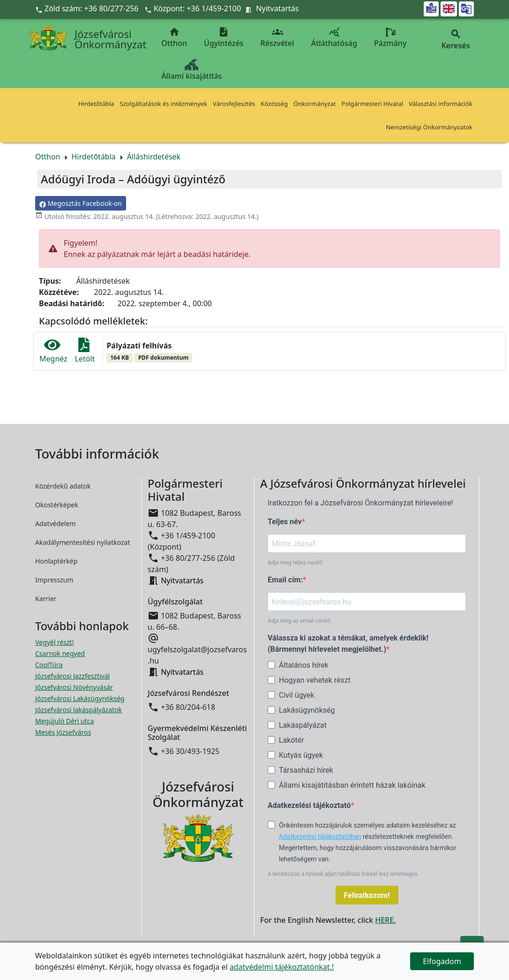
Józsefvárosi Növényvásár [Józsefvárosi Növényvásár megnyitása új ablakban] (74, 687)
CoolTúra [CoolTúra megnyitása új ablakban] (49, 665)
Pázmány (390, 37)
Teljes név (285, 522)
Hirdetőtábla (96, 104)
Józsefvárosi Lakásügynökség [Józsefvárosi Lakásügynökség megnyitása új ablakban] (80, 698)
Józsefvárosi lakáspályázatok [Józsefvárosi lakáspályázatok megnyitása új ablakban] (79, 710)
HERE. (385, 920)
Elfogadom (442, 961)
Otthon (174, 37)
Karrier (46, 599)
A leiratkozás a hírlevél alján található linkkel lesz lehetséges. (343, 874)
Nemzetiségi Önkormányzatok (429, 127)
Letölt (85, 351)
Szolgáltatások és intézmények (164, 104)
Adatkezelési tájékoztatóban (320, 837)
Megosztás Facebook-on (81, 203)
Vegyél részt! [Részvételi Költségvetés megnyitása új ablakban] (54, 642)
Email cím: (285, 580)
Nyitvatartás (277, 8)
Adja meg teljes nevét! (295, 563)
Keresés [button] (456, 40)
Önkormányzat (315, 104)
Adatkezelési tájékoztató (309, 805)
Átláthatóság (334, 37)
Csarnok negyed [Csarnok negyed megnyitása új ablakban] (60, 653)
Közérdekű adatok (63, 486)
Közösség (274, 104)
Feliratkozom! (367, 895)
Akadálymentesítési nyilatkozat (83, 542)
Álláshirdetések (154, 157)
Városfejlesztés (234, 104)
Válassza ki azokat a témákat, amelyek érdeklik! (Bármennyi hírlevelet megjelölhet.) (348, 644)
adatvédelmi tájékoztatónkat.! (282, 967)
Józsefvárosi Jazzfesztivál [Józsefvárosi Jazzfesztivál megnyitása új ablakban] (72, 676)
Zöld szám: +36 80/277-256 (88, 8)
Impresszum (54, 580)
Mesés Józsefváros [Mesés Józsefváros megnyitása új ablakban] (63, 732)
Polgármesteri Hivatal (372, 104)
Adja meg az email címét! (299, 621)
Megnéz (53, 351)
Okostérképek (57, 505)
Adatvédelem (56, 524)
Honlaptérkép (56, 561)
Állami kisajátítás (191, 70)
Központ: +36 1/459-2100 (198, 8)
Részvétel (277, 37)
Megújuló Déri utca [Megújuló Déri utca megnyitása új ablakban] (64, 721)
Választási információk (441, 104)
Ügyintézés (224, 37)
